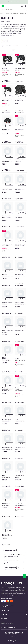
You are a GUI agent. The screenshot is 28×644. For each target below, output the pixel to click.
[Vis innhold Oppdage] (14, 615)
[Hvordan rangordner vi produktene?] (3, 46)
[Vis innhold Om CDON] (14, 619)
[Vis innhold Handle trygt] (14, 611)
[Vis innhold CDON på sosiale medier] (14, 628)
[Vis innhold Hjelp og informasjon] (14, 606)
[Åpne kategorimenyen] (26, 6)
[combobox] (14, 9)
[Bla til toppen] (24, 576)
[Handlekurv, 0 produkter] (22, 6)
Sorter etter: (8, 46)
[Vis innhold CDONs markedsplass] (14, 624)
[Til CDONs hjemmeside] (2, 6)
